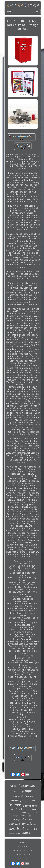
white (13, 786)
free (34, 828)
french (19, 809)
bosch (27, 809)
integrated (30, 806)
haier (11, 810)
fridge (27, 790)
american (29, 823)
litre (31, 816)
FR (26, 859)
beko (29, 813)
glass (11, 813)
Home (23, 843)
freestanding (27, 786)
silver (17, 791)
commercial (18, 796)
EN (20, 859)
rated (30, 820)
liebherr (26, 801)
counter (17, 813)
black (26, 833)
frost (20, 828)
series (18, 834)
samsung (15, 800)
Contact (23, 847)
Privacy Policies (23, 851)
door (29, 795)
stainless (15, 824)
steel (12, 829)
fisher (28, 830)
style (34, 810)
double (34, 834)
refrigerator (20, 819)
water (15, 816)
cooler (12, 834)
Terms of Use (23, 855)
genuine (23, 816)
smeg (24, 813)
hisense (33, 801)
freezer (15, 805)
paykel (35, 813)
